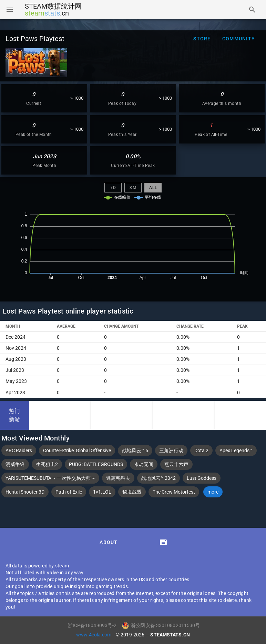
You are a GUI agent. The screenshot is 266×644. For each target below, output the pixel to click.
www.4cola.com (94, 635)
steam (62, 566)
